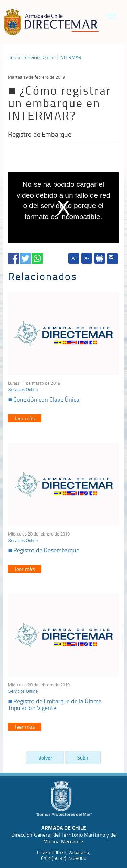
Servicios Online (40, 57)
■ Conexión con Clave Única (44, 399)
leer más (25, 418)
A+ (75, 258)
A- (87, 258)
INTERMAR (70, 57)
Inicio (15, 57)
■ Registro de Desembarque (44, 550)
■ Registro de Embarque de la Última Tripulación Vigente (55, 704)
